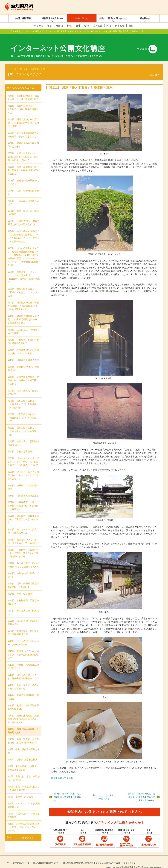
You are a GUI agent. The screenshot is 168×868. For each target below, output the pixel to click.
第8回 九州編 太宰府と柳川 (23, 754)
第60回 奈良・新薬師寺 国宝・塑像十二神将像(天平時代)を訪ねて (23, 165)
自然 (131, 26)
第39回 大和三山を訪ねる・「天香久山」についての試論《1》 (22, 426)
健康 (87, 26)
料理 (69, 26)
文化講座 (35, 31)
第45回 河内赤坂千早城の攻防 (23, 355)
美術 (109, 26)
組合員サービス (21, 31)
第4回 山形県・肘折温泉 (20, 792)
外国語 (59, 26)
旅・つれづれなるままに (92, 31)
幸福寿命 (39, 26)
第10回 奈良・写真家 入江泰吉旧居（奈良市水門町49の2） (67, 792)
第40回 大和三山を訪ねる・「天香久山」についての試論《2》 (22, 413)
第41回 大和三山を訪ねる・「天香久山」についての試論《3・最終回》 (22, 399)
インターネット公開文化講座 (54, 31)
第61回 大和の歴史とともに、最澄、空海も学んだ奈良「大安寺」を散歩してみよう (23, 152)
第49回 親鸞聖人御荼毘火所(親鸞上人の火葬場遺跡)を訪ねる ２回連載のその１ (24, 314)
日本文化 (120, 26)
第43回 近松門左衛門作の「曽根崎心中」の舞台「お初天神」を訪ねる (23, 375)
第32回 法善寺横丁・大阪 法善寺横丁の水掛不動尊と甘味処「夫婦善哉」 (23, 501)
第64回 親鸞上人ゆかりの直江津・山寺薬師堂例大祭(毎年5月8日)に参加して (24, 118)
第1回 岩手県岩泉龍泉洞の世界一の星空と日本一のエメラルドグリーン (24, 822)
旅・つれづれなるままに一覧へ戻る (104, 792)
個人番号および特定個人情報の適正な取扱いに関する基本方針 (91, 858)
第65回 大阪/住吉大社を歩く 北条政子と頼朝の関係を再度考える (23, 104)
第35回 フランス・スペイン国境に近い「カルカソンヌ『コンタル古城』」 (23, 470)
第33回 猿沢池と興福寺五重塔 (23, 491)
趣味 (78, 26)
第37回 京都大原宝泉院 (20, 446)
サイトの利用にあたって (18, 858)
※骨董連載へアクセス (62, 773)
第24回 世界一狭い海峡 (20, 589)
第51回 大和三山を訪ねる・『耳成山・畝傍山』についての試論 (23, 287)
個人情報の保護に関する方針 (46, 858)
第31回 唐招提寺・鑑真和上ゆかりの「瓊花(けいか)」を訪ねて (23, 514)
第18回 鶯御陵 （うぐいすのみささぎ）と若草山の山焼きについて (23, 650)
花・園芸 (98, 26)
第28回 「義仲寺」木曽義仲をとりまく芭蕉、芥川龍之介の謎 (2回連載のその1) (24, 548)
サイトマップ (130, 858)
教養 (50, 26)
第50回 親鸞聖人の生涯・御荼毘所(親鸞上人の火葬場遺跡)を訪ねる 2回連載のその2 (23, 301)
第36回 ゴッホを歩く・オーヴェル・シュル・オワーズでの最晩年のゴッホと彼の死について (23, 457)
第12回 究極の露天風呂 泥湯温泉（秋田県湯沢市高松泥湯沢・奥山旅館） (142, 792)
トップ (9, 31)
